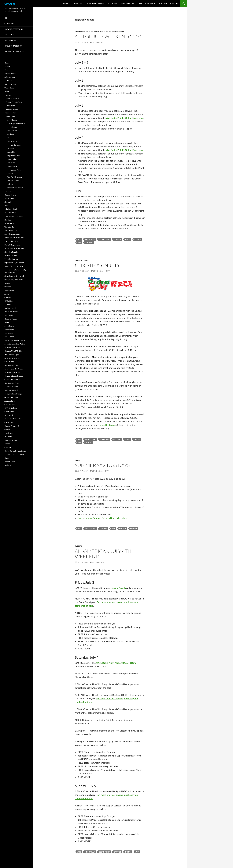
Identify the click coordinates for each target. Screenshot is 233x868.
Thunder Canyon (11, 259)
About (7, 294)
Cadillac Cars (10, 404)
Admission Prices (13, 99)
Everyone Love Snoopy (13, 394)
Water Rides (9, 88)
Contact (8, 297)
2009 (79, 439)
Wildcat (10, 184)
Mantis (7, 444)
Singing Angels (118, 588)
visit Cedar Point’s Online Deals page (125, 118)
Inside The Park (10, 113)
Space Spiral (9, 223)
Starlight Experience (17, 123)
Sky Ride (8, 220)
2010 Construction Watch (15, 340)
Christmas (105, 439)
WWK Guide (9, 290)
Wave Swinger (13, 159)
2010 (79, 239)
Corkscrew (9, 422)
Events (96, 31)
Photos (7, 66)
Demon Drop (10, 462)
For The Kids (9, 315)
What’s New (11, 116)
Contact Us (77, 3)
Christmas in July (97, 265)
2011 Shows (9, 337)
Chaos (7, 458)
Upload (7, 283)
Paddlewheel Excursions (14, 216)
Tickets (89, 443)
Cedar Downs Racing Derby (15, 451)
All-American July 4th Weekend (103, 554)
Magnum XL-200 (11, 440)
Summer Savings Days (102, 465)
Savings (123, 529)
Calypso (8, 447)
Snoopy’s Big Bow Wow (14, 266)
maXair (9, 191)
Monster (11, 148)
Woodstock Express (15, 188)
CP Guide (10, 4)
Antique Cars (10, 401)
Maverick (11, 163)
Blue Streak (9, 415)
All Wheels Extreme (12, 347)
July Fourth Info (12, 109)
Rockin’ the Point (11, 241)
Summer (134, 529)
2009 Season (12, 120)
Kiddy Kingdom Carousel (14, 454)
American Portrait (11, 390)
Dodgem (8, 465)
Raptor (10, 173)
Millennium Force (14, 170)
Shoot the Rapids (11, 252)
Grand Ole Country (12, 380)
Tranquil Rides (10, 84)
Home (65, 3)
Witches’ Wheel (11, 209)
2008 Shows (9, 326)
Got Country (9, 362)
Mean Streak (12, 166)
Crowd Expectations (95, 3)
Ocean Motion (10, 195)
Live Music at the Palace (14, 369)
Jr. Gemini (8, 437)
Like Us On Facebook (146, 3)
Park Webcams (128, 3)
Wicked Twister (13, 181)
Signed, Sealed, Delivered (14, 263)
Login (7, 322)
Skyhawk (8, 202)
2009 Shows (9, 330)
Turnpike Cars (10, 227)
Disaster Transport (12, 426)
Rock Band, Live (11, 231)
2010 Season (12, 127)
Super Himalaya (14, 156)
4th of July (90, 239)
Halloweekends (10, 308)
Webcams (8, 287)
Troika (7, 206)
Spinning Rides (10, 77)
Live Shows (10, 134)
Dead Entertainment (12, 312)
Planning (8, 95)
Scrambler (11, 152)
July (79, 243)
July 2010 (89, 243)
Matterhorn (12, 141)
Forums (8, 305)
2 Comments (98, 562)
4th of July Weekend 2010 (108, 37)
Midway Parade (10, 213)
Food (103, 31)
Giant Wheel (9, 412)
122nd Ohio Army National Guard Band (116, 663)
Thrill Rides (9, 81)
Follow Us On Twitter (169, 3)
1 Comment (97, 42)
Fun (6, 70)
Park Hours (113, 3)
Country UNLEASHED (13, 351)
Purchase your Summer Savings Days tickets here (103, 518)
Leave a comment (101, 271)
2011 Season (12, 131)
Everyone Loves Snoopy (14, 376)
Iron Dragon (9, 433)
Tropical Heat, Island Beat (14, 238)
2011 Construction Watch (15, 344)
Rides (8, 138)
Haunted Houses (11, 319)
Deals (89, 31)
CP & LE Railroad (11, 408)
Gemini (7, 429)
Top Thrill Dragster (15, 177)
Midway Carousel (14, 145)
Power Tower (10, 198)
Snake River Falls (11, 256)
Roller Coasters (10, 74)
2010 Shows (9, 333)
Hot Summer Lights (12, 355)
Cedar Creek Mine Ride (13, 419)
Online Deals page (107, 425)
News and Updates (115, 31)
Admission (80, 31)
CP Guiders (9, 301)
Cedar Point (104, 239)
